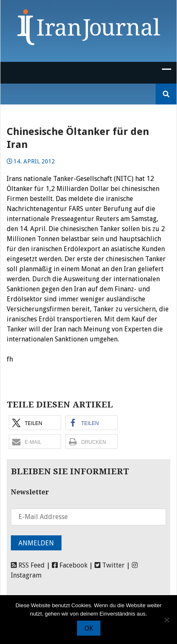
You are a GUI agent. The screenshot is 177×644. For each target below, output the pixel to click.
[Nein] (167, 620)
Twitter (110, 565)
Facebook (70, 565)
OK (89, 628)
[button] (35, 423)
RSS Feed (28, 565)
